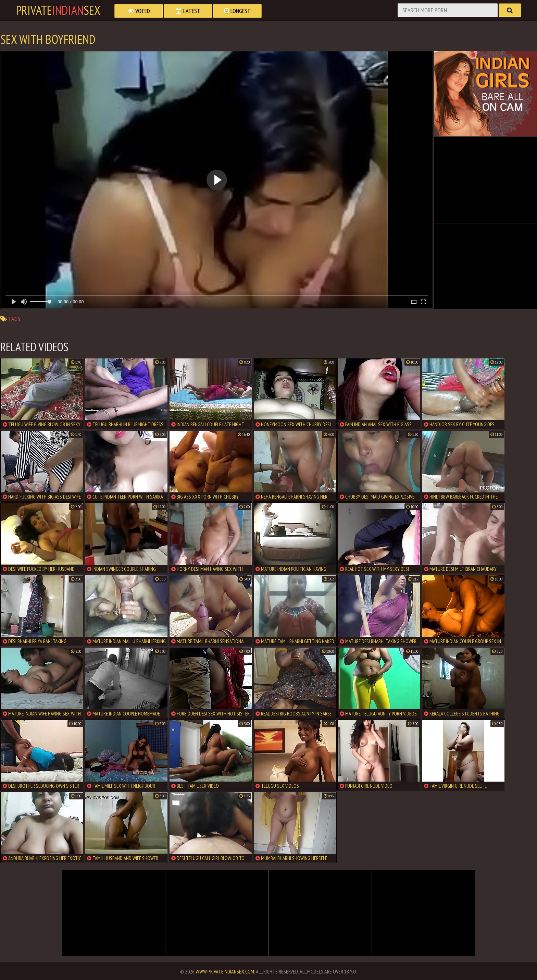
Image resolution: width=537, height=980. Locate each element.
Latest (188, 11)
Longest (237, 11)
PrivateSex (58, 10)
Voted (139, 11)
